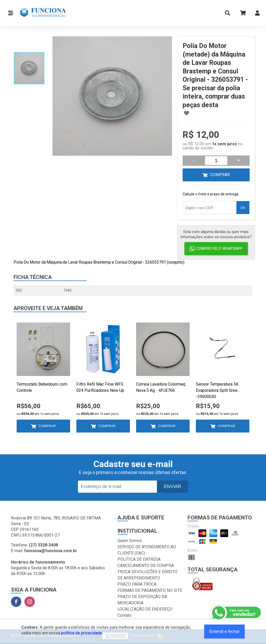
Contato (124, 615)
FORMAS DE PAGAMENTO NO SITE (150, 590)
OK (243, 208)
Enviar (172, 487)
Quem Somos (130, 541)
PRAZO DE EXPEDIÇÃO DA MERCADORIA (142, 600)
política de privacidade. (82, 633)
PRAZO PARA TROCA (137, 584)
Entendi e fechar (225, 631)
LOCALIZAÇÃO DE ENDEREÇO (145, 609)
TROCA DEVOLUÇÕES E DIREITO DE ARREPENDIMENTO (147, 575)
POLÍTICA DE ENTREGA (139, 559)
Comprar (220, 175)
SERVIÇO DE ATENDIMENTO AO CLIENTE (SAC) (147, 550)
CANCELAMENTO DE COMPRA (146, 566)
